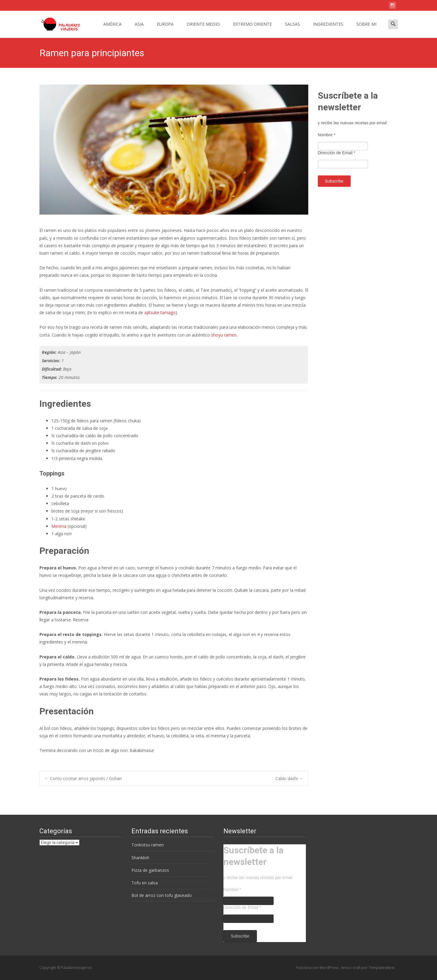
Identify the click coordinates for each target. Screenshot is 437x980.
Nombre (327, 135)
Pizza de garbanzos (150, 870)
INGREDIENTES (328, 29)
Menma (59, 526)
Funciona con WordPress (318, 968)
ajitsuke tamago (160, 312)
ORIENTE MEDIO (203, 29)
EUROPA (165, 29)
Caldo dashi (289, 778)
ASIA (139, 29)
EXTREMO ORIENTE (252, 29)
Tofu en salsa (145, 883)
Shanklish (140, 858)
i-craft (356, 968)
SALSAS (292, 29)
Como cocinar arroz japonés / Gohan (83, 778)
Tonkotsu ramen (148, 845)
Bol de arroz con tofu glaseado (162, 895)
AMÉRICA (112, 29)
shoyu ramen (224, 335)
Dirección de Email (337, 153)
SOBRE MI (366, 29)
